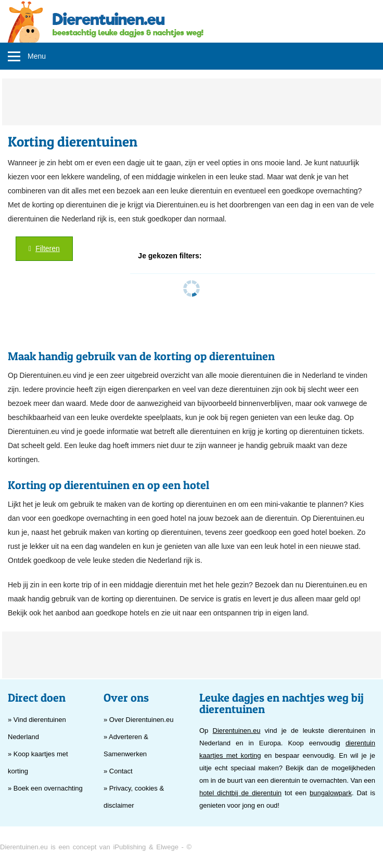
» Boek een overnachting (45, 788)
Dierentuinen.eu (237, 731)
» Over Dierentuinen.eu (138, 720)
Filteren (44, 248)
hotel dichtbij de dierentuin (240, 793)
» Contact (118, 771)
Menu (37, 56)
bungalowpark (331, 793)
